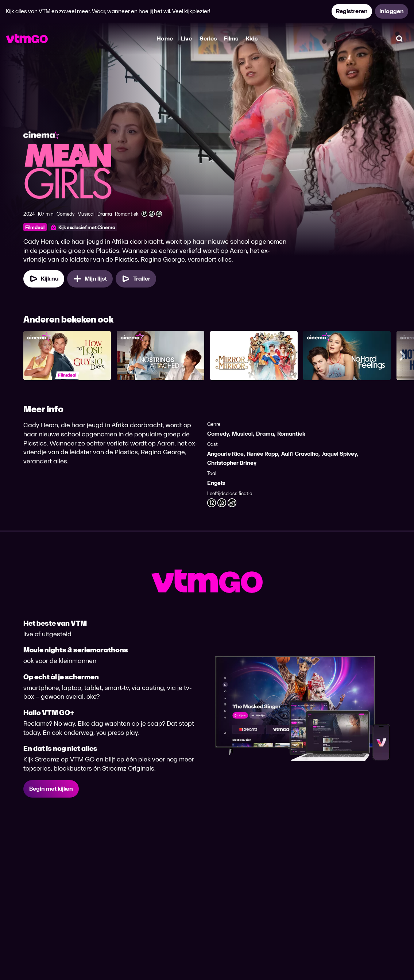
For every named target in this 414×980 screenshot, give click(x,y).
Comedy (218, 434)
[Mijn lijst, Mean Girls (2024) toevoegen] (90, 279)
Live (186, 38)
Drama (265, 434)
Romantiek (291, 434)
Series (208, 38)
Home (165, 38)
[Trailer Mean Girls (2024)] (136, 279)
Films (231, 38)
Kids (252, 38)
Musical (242, 434)
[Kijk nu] (44, 279)
